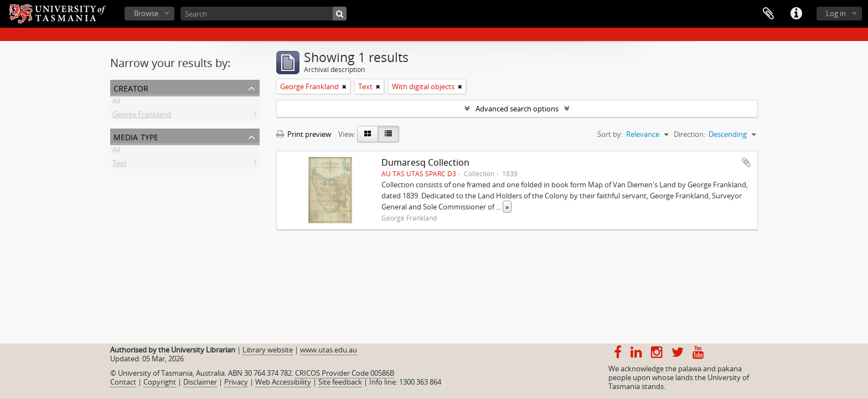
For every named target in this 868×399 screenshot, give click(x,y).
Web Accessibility (283, 382)
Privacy (236, 382)
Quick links (796, 14)
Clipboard (768, 14)
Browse (146, 13)
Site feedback (340, 382)
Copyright (160, 382)
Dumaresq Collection (425, 162)
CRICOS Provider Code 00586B (345, 373)
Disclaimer (200, 382)
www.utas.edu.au (329, 350)
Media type (136, 136)
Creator (131, 87)
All (116, 103)
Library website (268, 350)
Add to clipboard (746, 162)
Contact (123, 382)
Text (120, 165)
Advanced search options (517, 109)
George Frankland (142, 116)
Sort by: (610, 134)
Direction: (689, 134)
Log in (836, 13)
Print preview (304, 134)
